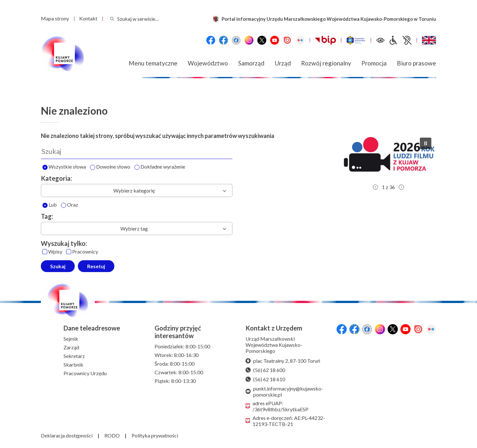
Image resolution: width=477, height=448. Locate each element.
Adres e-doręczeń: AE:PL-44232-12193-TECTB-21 (285, 421)
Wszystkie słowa (64, 167)
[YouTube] (275, 40)
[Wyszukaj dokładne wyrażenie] (137, 167)
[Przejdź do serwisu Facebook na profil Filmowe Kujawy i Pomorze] (236, 40)
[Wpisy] (45, 252)
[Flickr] (300, 40)
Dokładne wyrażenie (160, 167)
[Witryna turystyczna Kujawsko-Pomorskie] (356, 40)
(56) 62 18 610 (265, 379)
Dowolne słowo (110, 167)
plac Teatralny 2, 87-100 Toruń (283, 361)
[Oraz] (64, 205)
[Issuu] (287, 40)
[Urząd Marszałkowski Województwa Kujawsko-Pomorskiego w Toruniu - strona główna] (63, 54)
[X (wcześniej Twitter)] (262, 40)
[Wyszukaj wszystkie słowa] (45, 167)
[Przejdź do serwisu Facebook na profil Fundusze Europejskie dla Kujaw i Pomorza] (223, 40)
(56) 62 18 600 (265, 370)
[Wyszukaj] (137, 151)
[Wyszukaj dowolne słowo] (93, 167)
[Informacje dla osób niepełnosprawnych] (400, 40)
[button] (388, 157)
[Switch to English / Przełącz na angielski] (429, 40)
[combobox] (137, 190)
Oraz (70, 205)
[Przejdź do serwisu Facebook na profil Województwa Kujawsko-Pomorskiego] (211, 40)
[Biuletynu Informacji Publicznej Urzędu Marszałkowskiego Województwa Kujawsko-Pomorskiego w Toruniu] (325, 40)
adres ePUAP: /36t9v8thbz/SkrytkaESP (277, 406)
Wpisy (52, 252)
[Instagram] (249, 40)
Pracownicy (82, 252)
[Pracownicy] (69, 252)
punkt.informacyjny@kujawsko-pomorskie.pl (284, 391)
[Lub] (45, 205)
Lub (50, 205)
